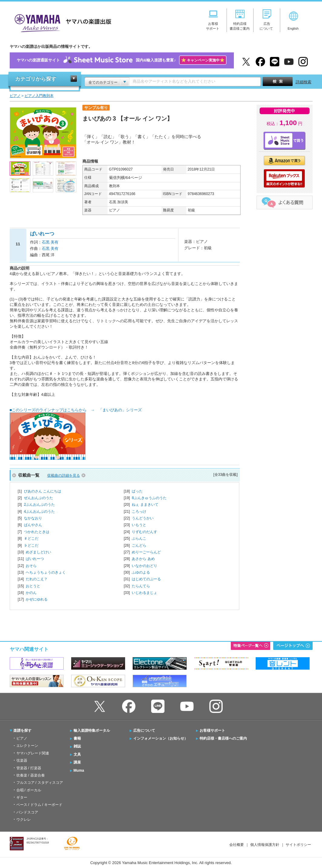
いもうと (139, 525)
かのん (31, 593)
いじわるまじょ (144, 593)
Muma (79, 770)
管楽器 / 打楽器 (29, 768)
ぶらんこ (139, 538)
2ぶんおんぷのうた (40, 505)
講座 (77, 762)
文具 (77, 754)
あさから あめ (143, 559)
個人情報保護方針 (265, 845)
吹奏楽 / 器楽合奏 (31, 775)
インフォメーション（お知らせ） (161, 738)
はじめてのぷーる (146, 579)
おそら (31, 566)
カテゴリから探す (36, 79)
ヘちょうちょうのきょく (46, 572)
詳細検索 (304, 82)
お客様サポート (212, 731)
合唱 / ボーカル (29, 790)
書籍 (77, 738)
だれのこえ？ (37, 579)
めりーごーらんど (146, 552)
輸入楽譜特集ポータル (92, 731)
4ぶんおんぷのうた (40, 512)
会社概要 (237, 845)
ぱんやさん (33, 525)
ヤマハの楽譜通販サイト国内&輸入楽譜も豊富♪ (122, 60)
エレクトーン (27, 746)
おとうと (33, 586)
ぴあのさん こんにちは (43, 491)
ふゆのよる (141, 572)
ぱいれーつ (35, 559)
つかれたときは (37, 532)
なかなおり (33, 518)
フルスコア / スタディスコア (40, 783)
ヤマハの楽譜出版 (61, 22)
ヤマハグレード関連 (33, 753)
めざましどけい (38, 552)
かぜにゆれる (37, 599)
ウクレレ (24, 820)
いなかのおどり (144, 566)
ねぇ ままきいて (145, 505)
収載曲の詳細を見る (64, 475)
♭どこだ (31, 545)
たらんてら (141, 586)
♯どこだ (31, 538)
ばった (137, 491)
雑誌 (77, 746)
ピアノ (22, 738)
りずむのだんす (144, 532)
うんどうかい (143, 518)
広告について (144, 731)
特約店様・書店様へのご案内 (223, 738)
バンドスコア (27, 812)
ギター (22, 797)
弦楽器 (22, 760)
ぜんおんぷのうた (38, 498)
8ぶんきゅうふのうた (149, 498)
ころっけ (139, 512)
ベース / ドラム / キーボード (39, 805)
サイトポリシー (298, 845)
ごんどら (139, 545)
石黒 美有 (50, 242)
